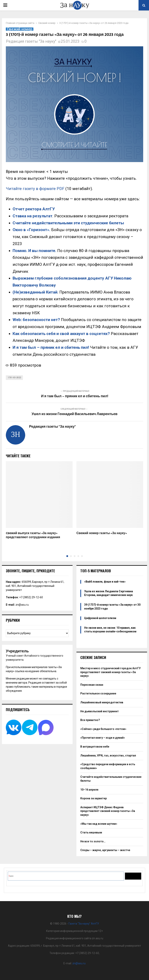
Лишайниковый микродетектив (102, 702)
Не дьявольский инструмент (100, 711)
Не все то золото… (93, 841)
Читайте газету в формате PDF (35, 189)
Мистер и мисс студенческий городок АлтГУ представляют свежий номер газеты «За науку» (110, 672)
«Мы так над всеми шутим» (99, 824)
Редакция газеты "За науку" (31, 41)
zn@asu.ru (22, 605)
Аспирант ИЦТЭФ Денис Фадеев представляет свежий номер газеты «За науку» (108, 811)
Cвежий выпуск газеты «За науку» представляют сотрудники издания (33, 535)
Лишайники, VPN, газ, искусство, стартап (108, 756)
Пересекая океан (92, 685)
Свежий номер (20, 29)
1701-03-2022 (14, 378)
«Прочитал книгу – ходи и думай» (103, 738)
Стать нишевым (91, 832)
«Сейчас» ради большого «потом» (103, 729)
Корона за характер (94, 798)
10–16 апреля (89, 790)
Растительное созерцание (98, 693)
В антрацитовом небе (95, 747)
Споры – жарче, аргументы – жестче (105, 850)
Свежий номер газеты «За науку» (102, 533)
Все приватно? (90, 720)
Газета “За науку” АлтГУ (84, 924)
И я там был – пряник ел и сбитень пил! (51, 347)
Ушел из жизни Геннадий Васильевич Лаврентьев (74, 414)
